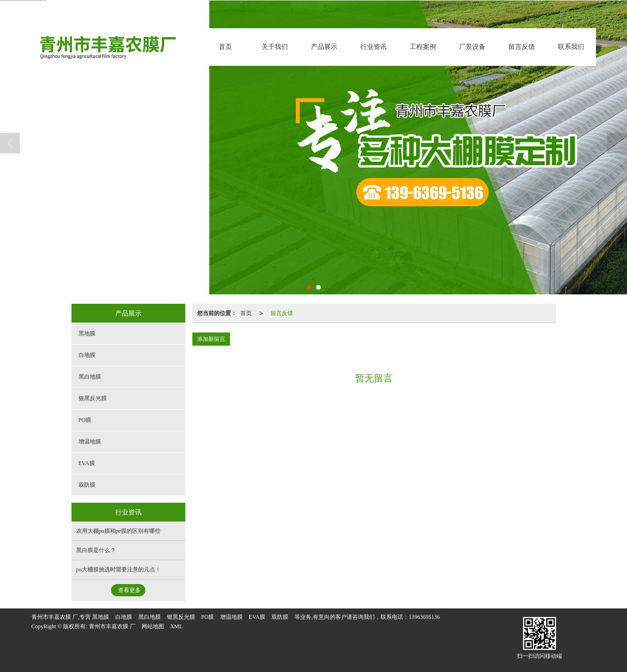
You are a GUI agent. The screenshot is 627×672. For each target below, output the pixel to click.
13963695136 (424, 617)
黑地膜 (87, 333)
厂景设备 (472, 47)
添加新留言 (211, 339)
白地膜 (87, 355)
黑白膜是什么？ (96, 550)
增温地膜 (90, 442)
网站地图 (153, 626)
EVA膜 (87, 463)
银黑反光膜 (93, 398)
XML (177, 626)
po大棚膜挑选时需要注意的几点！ (119, 569)
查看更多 (129, 590)
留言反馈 (522, 47)
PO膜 (85, 420)
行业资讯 (373, 47)
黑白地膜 (90, 377)
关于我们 (275, 47)
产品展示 (324, 47)
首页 (225, 47)
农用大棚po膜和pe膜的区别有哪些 (118, 531)
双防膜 (87, 485)
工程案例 (423, 47)
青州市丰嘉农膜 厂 (112, 626)
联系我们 (571, 47)
